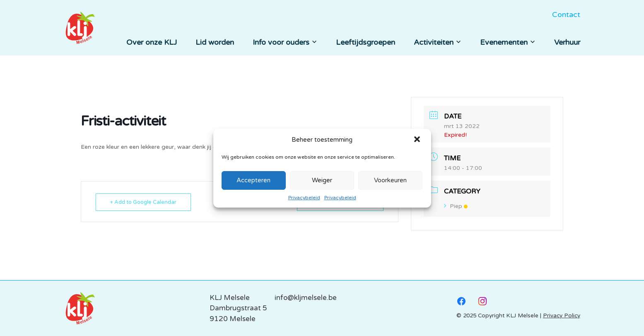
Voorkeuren (390, 180)
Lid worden (215, 42)
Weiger (322, 180)
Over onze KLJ (152, 42)
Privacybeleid (304, 198)
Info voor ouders (285, 42)
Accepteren (253, 180)
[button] (418, 140)
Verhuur (567, 42)
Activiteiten (438, 42)
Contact (566, 15)
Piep (456, 206)
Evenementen (508, 42)
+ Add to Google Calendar (143, 202)
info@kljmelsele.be (306, 298)
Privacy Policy (562, 316)
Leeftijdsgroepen (365, 42)
